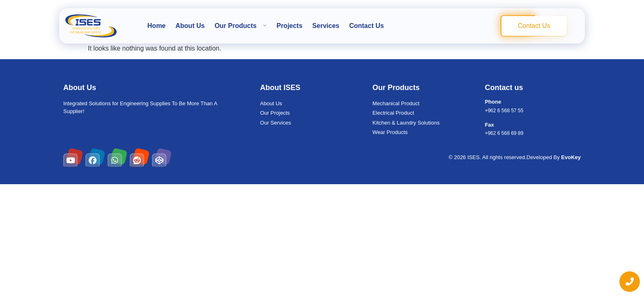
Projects (289, 26)
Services (326, 26)
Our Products (240, 26)
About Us (190, 26)
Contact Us (366, 26)
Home (156, 26)
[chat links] (630, 282)
